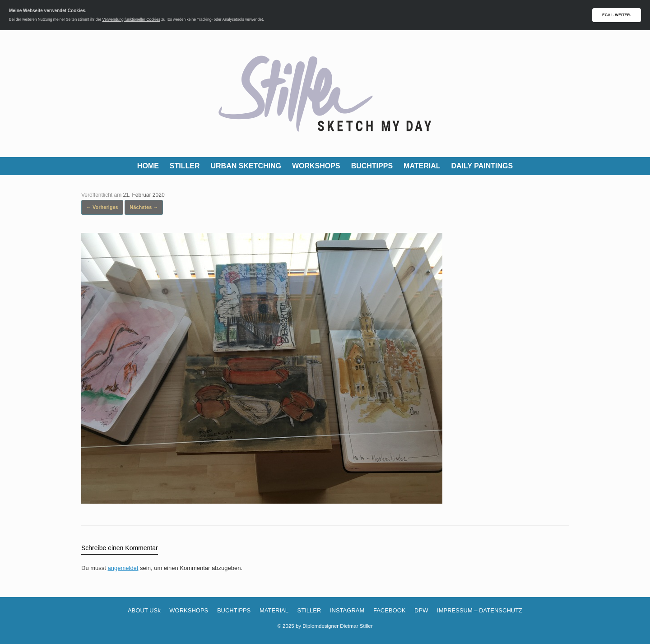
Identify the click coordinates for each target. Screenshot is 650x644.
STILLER (185, 166)
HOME (148, 166)
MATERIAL (422, 166)
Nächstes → (144, 207)
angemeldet (123, 568)
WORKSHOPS (316, 166)
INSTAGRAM (347, 610)
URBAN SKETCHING (246, 166)
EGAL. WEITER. (617, 15)
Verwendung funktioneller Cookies (131, 19)
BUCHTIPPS (372, 166)
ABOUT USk (144, 610)
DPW (421, 610)
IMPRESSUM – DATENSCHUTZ (480, 610)
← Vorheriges (102, 207)
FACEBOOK (390, 610)
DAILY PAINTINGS (482, 166)
